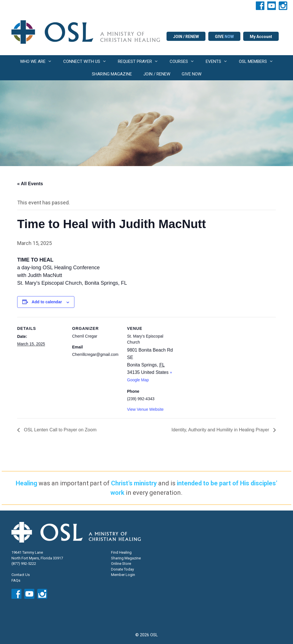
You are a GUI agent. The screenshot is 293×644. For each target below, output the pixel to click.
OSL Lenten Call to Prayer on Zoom (60, 430)
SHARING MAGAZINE (112, 74)
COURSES (185, 61)
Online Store (121, 564)
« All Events (30, 184)
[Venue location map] (212, 356)
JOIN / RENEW (186, 37)
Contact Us (21, 575)
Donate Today (122, 569)
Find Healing (121, 552)
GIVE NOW (192, 74)
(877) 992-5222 (24, 564)
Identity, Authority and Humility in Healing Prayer (221, 430)
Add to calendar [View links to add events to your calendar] (47, 302)
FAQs (16, 580)
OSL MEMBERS (259, 61)
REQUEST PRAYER (141, 61)
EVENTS (219, 61)
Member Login (123, 575)
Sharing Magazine (126, 558)
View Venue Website (145, 409)
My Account (261, 37)
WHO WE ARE (39, 61)
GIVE (224, 37)
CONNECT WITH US (88, 61)
